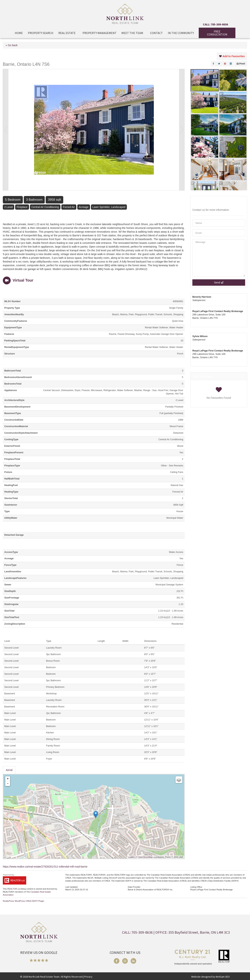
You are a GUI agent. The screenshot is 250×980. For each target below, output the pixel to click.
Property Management (100, 33)
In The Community (181, 33)
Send (219, 283)
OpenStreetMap (146, 857)
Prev (6, 130)
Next (182, 130)
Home (19, 33)
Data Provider (134, 887)
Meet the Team (133, 33)
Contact (156, 33)
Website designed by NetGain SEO (211, 977)
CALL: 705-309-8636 (215, 24)
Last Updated (71, 887)
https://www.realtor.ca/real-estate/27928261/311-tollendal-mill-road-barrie (45, 867)
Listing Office (196, 887)
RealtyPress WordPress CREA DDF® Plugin (23, 901)
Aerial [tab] (9, 770)
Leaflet (131, 857)
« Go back (12, 45)
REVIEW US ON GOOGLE (39, 952)
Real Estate (68, 33)
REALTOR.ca (14, 889)
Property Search (41, 33)
